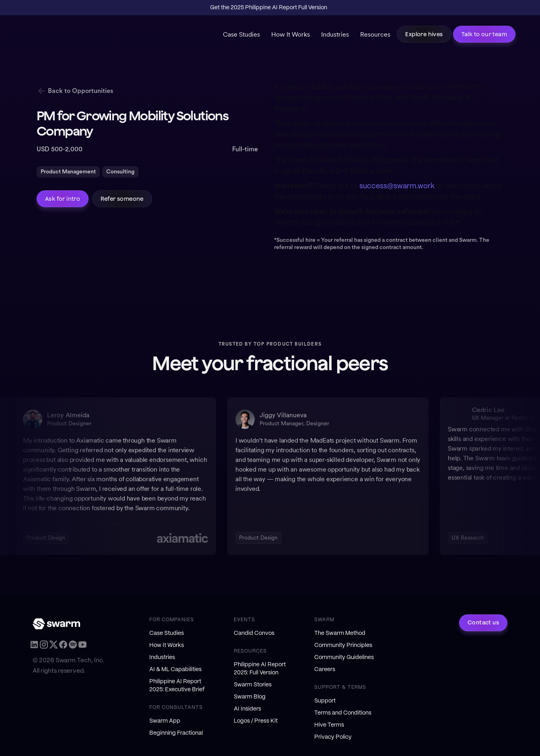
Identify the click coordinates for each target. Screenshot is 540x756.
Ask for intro (63, 199)
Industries (335, 34)
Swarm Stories (253, 685)
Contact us (483, 623)
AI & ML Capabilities (175, 669)
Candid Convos (254, 633)
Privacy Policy (333, 737)
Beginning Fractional (176, 733)
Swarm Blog (250, 697)
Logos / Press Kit (256, 721)
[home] (66, 36)
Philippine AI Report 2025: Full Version (260, 669)
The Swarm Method (340, 633)
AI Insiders (247, 709)
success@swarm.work (397, 186)
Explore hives (424, 34)
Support (325, 701)
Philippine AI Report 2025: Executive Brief (177, 686)
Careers (325, 669)
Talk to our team (484, 34)
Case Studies (241, 34)
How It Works (291, 34)
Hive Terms (329, 725)
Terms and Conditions (343, 713)
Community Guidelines (344, 657)
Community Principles (343, 645)
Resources (375, 34)
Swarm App (165, 721)
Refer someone (122, 199)
